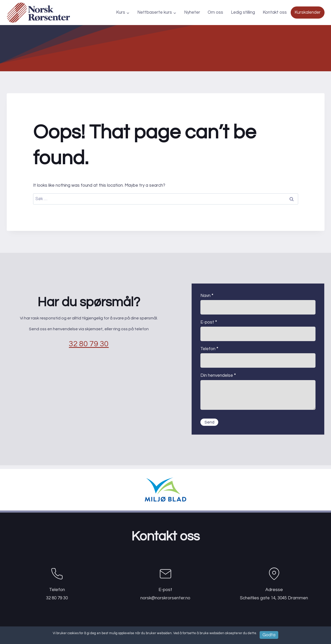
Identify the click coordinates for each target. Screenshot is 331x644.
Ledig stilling (243, 12)
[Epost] (165, 582)
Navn (207, 296)
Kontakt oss (275, 12)
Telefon (209, 349)
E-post (209, 322)
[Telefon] (57, 582)
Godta (269, 635)
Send (210, 423)
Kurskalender (308, 12)
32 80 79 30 (89, 346)
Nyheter (192, 12)
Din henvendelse (218, 375)
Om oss (215, 12)
